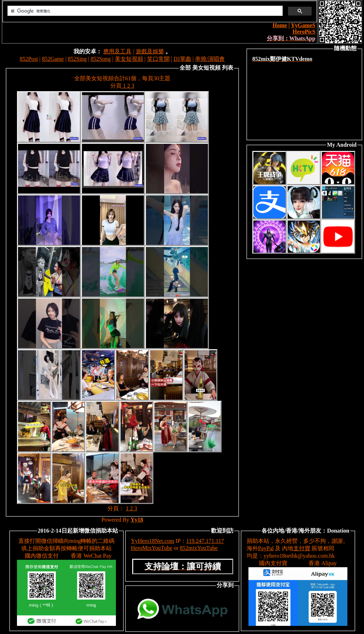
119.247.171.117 (205, 541)
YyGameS (303, 25)
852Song (101, 59)
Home (280, 25)
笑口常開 (158, 59)
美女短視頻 (129, 59)
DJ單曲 (182, 59)
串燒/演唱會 (210, 59)
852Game (53, 59)
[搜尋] (144, 11)
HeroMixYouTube (152, 548)
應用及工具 (117, 51)
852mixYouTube (199, 548)
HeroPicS (304, 32)
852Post (29, 59)
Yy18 (137, 520)
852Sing (77, 59)
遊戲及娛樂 (150, 51)
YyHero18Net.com (153, 541)
